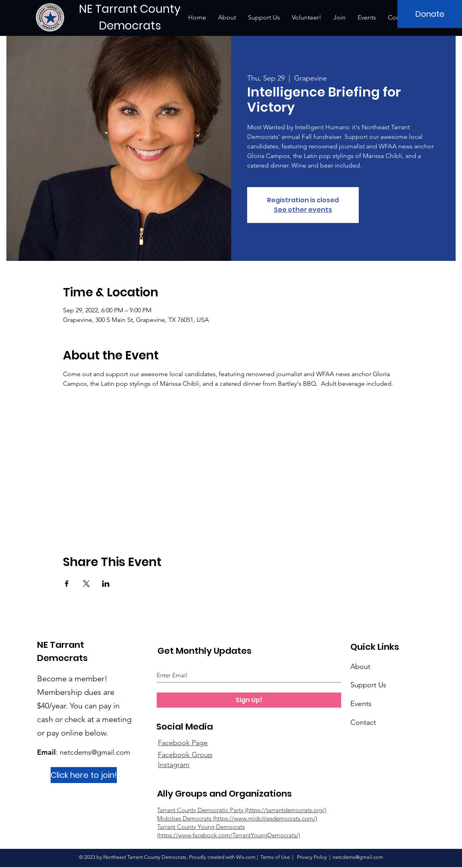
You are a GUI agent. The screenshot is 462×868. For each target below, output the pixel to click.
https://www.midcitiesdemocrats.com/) (266, 818)
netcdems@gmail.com (95, 752)
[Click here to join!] (84, 775)
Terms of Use (275, 857)
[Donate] (430, 14)
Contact (363, 722)
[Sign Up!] (249, 700)
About (360, 667)
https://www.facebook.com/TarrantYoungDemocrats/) (229, 835)
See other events (303, 210)
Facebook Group (185, 755)
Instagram (174, 765)
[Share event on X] (86, 584)
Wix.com (246, 857)
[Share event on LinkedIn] (106, 584)
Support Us (368, 685)
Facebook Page (183, 743)
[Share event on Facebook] (67, 584)
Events (361, 704)
